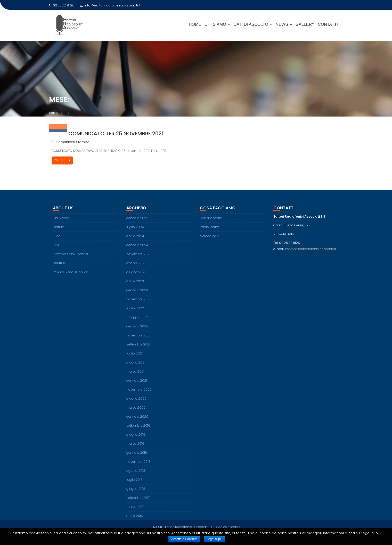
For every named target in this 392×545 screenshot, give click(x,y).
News (282, 24)
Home (195, 24)
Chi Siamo (61, 222)
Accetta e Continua (184, 539)
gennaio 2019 (137, 456)
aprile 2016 (135, 520)
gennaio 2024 (137, 249)
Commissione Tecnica (70, 258)
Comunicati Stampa (73, 142)
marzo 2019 (135, 447)
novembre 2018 (138, 465)
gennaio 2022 (137, 330)
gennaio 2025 (137, 222)
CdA (56, 249)
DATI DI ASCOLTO (251, 24)
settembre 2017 (138, 502)
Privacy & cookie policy (70, 276)
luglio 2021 (134, 357)
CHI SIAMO (215, 24)
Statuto (59, 231)
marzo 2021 (135, 375)
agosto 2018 (136, 474)
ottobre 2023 (136, 267)
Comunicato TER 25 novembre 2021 (116, 134)
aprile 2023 (135, 285)
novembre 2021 (138, 339)
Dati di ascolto (211, 222)
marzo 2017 (135, 511)
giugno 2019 (136, 438)
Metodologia (210, 240)
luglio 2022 (135, 312)
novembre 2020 (139, 393)
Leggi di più (214, 539)
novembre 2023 (139, 258)
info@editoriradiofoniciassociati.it (110, 5)
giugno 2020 (136, 402)
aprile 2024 (135, 240)
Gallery (305, 24)
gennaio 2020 (137, 420)
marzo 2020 (136, 411)
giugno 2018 (136, 493)
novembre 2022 (139, 303)
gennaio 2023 (137, 294)
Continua (62, 160)
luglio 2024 (135, 231)
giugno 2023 (136, 276)
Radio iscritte (210, 231)
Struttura (60, 267)
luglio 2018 (134, 484)
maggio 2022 (137, 321)
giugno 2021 (136, 366)
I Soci (57, 240)
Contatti (328, 24)
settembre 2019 (138, 429)
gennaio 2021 (137, 384)
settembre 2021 (138, 348)
